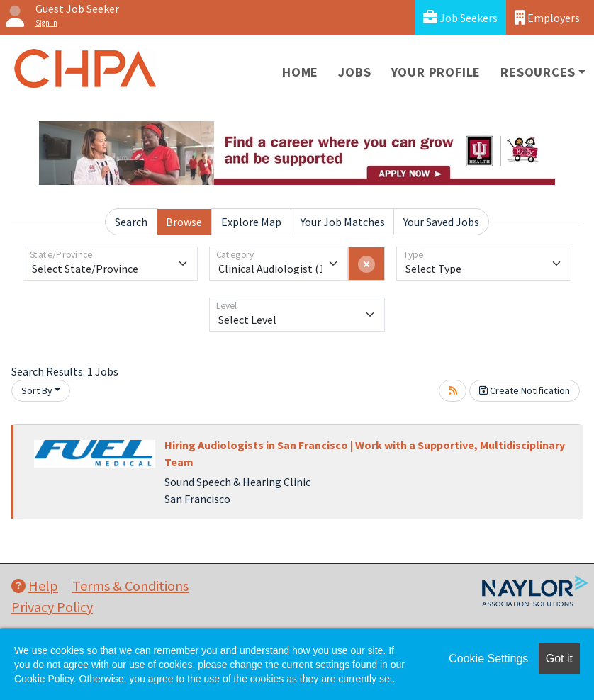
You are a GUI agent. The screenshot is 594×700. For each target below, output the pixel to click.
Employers (547, 17)
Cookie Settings (488, 659)
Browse (184, 222)
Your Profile (436, 72)
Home (300, 72)
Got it (559, 659)
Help (35, 586)
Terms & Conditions (130, 586)
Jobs (354, 72)
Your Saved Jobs (441, 222)
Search (131, 222)
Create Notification (525, 390)
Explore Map (251, 222)
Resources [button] (538, 72)
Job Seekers (460, 17)
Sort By (37, 390)
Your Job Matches (343, 222)
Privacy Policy (52, 607)
